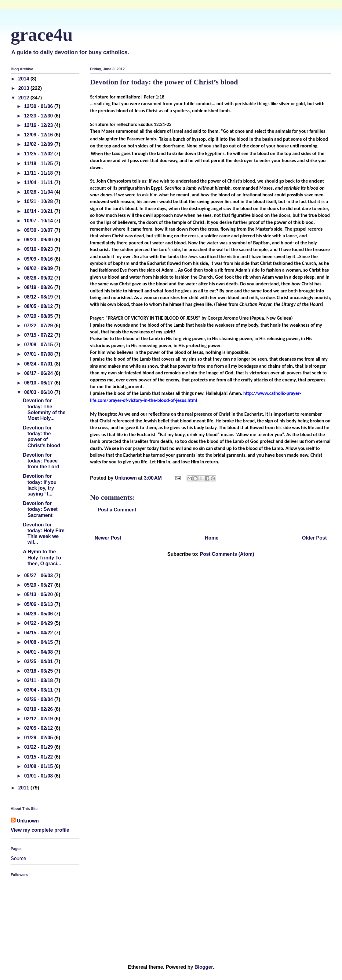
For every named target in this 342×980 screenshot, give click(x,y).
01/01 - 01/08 (39, 776)
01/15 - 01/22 (39, 757)
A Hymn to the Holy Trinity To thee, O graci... (42, 557)
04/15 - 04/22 (39, 633)
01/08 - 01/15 (39, 766)
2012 (24, 98)
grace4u (42, 35)
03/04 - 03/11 (39, 690)
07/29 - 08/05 (39, 316)
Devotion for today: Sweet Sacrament (40, 509)
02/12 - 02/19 (39, 719)
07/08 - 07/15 (39, 345)
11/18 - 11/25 (39, 163)
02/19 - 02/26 (39, 709)
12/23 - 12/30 (39, 116)
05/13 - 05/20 (39, 594)
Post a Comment (117, 510)
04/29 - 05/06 (39, 614)
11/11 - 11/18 (39, 173)
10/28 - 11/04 (39, 192)
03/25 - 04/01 (39, 661)
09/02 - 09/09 (39, 268)
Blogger (204, 967)
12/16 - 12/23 (39, 125)
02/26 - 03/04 (39, 699)
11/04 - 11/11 (39, 182)
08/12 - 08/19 (39, 297)
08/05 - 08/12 (39, 306)
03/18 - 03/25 (39, 671)
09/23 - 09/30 (39, 240)
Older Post (314, 538)
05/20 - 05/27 (39, 585)
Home (212, 538)
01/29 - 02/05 (39, 738)
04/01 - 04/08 (39, 652)
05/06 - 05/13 (39, 604)
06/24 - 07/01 (39, 364)
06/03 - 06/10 (39, 392)
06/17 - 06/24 (39, 373)
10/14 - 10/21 (39, 211)
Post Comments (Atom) (227, 554)
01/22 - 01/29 (39, 747)
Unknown (28, 821)
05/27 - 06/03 (39, 575)
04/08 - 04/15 (39, 642)
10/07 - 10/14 (39, 221)
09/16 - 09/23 (39, 249)
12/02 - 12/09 (39, 144)
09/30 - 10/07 (39, 230)
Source (18, 858)
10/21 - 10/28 (39, 201)
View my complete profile (40, 830)
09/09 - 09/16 (39, 259)
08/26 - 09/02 (39, 278)
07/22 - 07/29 (39, 326)
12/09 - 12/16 (39, 135)
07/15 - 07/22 (39, 335)
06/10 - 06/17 (39, 383)
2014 (24, 79)
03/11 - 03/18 (39, 680)
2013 (24, 88)
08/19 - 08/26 (39, 287)
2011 (24, 788)
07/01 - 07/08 (39, 354)
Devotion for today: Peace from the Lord (41, 461)
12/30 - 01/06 (39, 106)
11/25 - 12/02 (39, 154)
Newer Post (108, 538)
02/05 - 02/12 (39, 728)
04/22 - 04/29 (39, 623)
